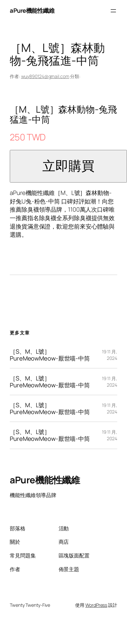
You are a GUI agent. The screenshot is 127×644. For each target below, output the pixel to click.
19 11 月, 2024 (110, 355)
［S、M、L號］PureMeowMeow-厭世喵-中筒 (50, 355)
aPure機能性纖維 (32, 10)
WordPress (96, 605)
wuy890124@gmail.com (45, 76)
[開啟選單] (113, 11)
